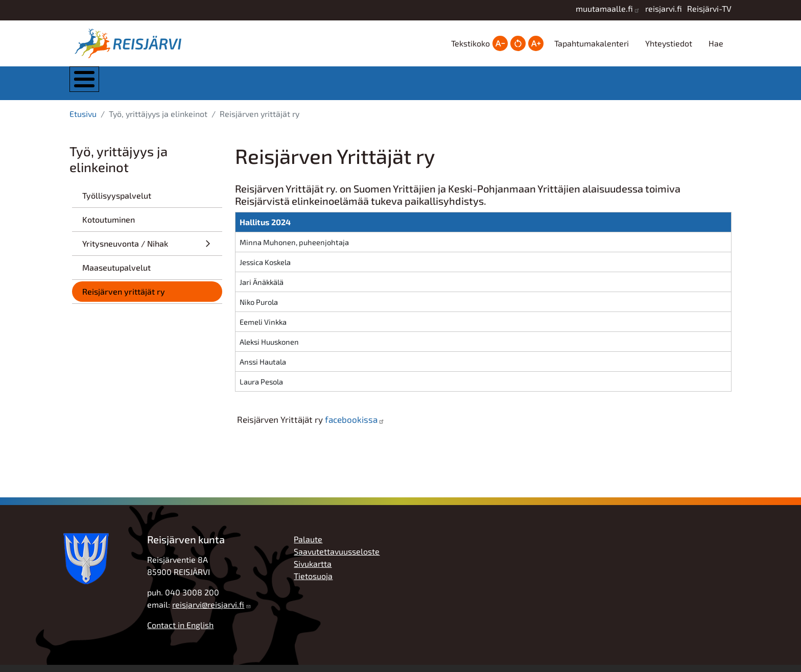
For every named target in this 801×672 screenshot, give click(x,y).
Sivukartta (313, 571)
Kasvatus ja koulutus (389, 87)
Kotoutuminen (109, 226)
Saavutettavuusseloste (337, 558)
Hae (716, 43)
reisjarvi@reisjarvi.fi (208, 611)
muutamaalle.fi (604, 8)
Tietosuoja (313, 583)
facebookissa (351, 426)
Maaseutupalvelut (116, 274)
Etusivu (83, 121)
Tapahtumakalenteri (592, 43)
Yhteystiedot (669, 43)
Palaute (308, 546)
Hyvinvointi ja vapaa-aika (492, 87)
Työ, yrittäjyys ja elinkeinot (595, 87)
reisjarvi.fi (664, 8)
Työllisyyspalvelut (117, 202)
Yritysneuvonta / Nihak (125, 250)
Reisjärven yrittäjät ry (124, 298)
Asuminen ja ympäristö (287, 87)
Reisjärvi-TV (709, 8)
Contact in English (180, 632)
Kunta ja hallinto (183, 87)
